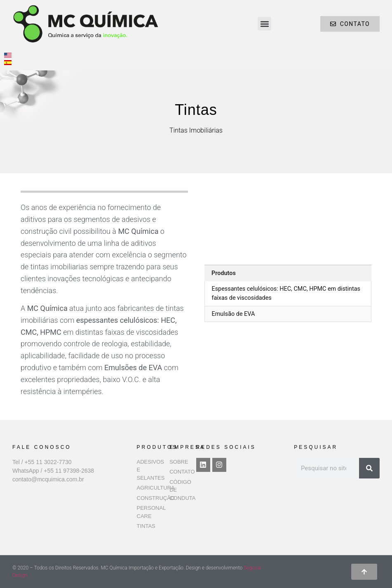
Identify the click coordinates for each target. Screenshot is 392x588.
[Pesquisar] (369, 468)
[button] (264, 24)
